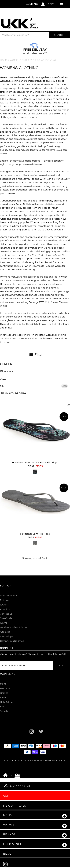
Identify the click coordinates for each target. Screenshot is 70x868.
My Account (17, 786)
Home (4, 60)
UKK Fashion (34, 761)
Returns (4, 600)
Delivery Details (9, 596)
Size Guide (6, 618)
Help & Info (6, 702)
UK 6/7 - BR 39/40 (14, 393)
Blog (3, 706)
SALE (3, 697)
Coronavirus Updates (12, 641)
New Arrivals (15, 806)
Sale (7, 796)
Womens (15, 60)
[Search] (25, 35)
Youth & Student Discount (15, 627)
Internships (6, 636)
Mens (3, 684)
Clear (65, 386)
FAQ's (3, 605)
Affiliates (5, 632)
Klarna (4, 623)
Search (4, 711)
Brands (4, 693)
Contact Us (6, 614)
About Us (5, 609)
